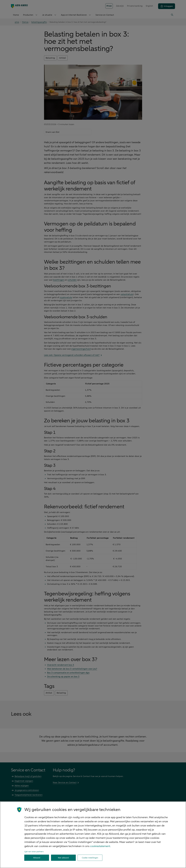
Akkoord (37, 858)
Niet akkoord (63, 858)
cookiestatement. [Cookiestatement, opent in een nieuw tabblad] (100, 846)
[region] (93, 835)
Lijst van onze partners (34, 852)
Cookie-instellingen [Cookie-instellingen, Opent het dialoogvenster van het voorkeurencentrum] (90, 858)
